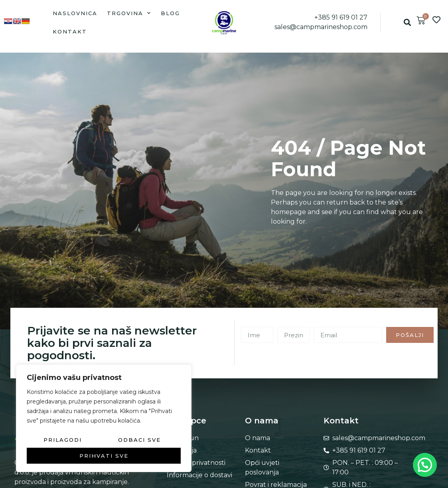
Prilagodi (63, 440)
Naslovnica (75, 13)
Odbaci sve (139, 440)
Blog (170, 13)
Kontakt (70, 31)
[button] (407, 23)
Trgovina (129, 13)
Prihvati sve (104, 456)
